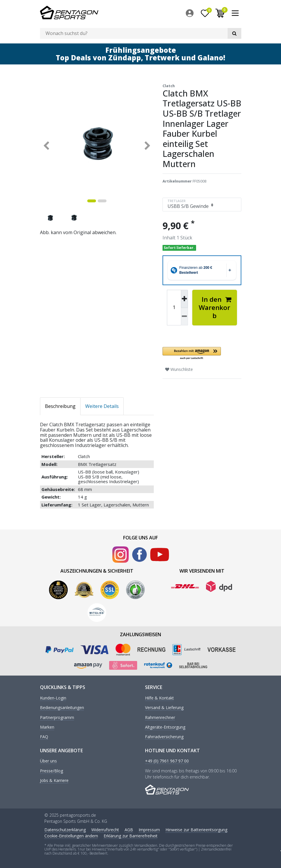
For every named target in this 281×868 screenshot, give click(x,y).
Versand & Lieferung (164, 707)
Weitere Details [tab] (102, 405)
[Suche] (234, 33)
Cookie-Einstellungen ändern (71, 835)
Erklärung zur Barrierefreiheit (131, 835)
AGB (129, 829)
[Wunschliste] (205, 13)
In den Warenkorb (215, 307)
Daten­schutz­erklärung (65, 829)
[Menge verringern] (184, 316)
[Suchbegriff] (134, 33)
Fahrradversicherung (164, 736)
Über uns (48, 760)
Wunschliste (179, 368)
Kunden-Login (53, 697)
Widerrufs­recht (105, 829)
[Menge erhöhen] (184, 298)
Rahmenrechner (160, 717)
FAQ (44, 736)
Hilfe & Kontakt (159, 697)
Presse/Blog (52, 770)
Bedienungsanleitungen (62, 707)
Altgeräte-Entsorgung (165, 726)
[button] (202, 353)
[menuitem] (191, 13)
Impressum (149, 829)
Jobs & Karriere (54, 780)
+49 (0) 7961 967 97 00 (167, 760)
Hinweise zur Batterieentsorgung (196, 829)
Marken (47, 726)
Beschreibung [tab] (60, 405)
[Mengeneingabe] (174, 307)
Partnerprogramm (57, 717)
